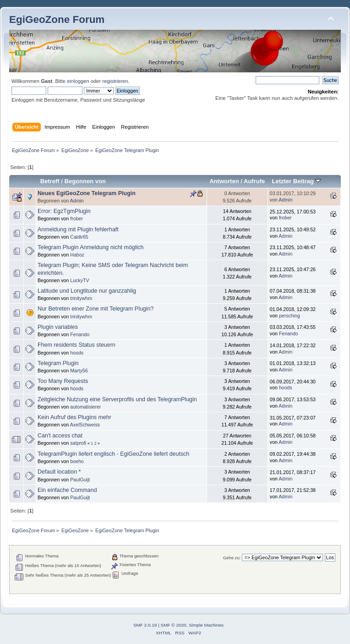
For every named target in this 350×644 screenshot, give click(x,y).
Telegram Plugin (58, 363)
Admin (77, 201)
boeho (77, 461)
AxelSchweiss (85, 425)
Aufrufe (254, 181)
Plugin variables (58, 327)
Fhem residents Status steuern (77, 345)
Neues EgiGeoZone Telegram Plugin (87, 193)
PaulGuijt (80, 480)
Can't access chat (60, 436)
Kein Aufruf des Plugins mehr (74, 417)
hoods (77, 353)
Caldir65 (79, 237)
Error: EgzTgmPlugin (64, 211)
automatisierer (85, 407)
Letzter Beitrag (296, 181)
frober (77, 218)
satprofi (78, 443)
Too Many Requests (63, 381)
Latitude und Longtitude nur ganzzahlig (87, 291)
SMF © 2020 (174, 625)
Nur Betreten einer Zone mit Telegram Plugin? (96, 309)
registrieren (115, 81)
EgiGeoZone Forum (57, 19)
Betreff (50, 181)
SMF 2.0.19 (145, 625)
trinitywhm (81, 298)
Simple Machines (206, 625)
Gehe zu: (232, 558)
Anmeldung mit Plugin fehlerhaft (78, 229)
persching (290, 316)
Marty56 (79, 371)
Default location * (59, 472)
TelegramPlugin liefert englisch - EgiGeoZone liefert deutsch (113, 454)
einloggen (78, 81)
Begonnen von (85, 181)
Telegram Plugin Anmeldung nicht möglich (91, 247)
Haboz (77, 255)
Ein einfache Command (67, 490)
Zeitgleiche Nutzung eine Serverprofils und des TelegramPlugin (117, 399)
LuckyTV (79, 280)
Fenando (80, 334)
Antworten (224, 181)
